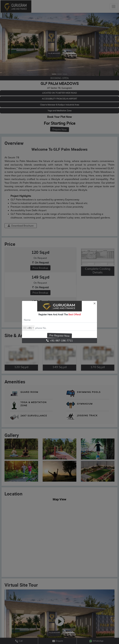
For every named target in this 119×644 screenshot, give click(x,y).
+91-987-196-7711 (59, 341)
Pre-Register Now (59, 336)
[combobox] (28, 328)
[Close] (94, 303)
